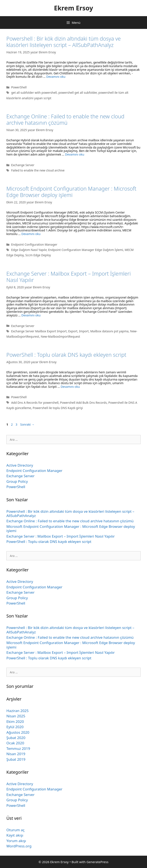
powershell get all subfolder (77, 93)
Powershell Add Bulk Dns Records (83, 403)
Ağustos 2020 (18, 732)
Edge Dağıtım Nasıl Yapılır (29, 250)
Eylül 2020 (15, 727)
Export (73, 331)
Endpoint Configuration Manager (34, 244)
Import (84, 331)
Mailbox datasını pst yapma (109, 331)
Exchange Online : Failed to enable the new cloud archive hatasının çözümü (65, 119)
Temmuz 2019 (18, 748)
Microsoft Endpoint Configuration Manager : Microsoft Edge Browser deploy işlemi (71, 192)
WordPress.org (19, 846)
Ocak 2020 (15, 743)
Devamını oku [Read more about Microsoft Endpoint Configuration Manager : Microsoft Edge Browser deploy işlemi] (31, 234)
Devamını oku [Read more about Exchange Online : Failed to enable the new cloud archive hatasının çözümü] (75, 154)
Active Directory (20, 465)
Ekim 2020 (15, 721)
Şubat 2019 (16, 759)
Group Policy (17, 481)
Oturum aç (15, 830)
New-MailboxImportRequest (61, 336)
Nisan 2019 (16, 754)
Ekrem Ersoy (74, 8)
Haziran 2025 (18, 711)
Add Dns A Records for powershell (35, 403)
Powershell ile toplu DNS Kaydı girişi (58, 408)
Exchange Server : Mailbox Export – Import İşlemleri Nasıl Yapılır (69, 277)
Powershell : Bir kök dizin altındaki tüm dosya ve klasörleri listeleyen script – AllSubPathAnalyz (64, 42)
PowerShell (19, 87)
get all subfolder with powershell (34, 93)
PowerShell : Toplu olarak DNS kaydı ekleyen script (66, 355)
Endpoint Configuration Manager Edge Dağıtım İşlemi (86, 250)
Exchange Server (23, 165)
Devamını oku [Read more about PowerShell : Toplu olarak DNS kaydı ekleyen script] (70, 387)
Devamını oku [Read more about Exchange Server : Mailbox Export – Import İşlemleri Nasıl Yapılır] (31, 315)
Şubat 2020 (16, 738)
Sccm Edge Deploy (38, 255)
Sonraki (27, 424)
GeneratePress (98, 862)
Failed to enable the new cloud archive (38, 170)
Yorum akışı (16, 841)
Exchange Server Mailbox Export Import (39, 331)
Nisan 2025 (16, 716)
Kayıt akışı (15, 835)
